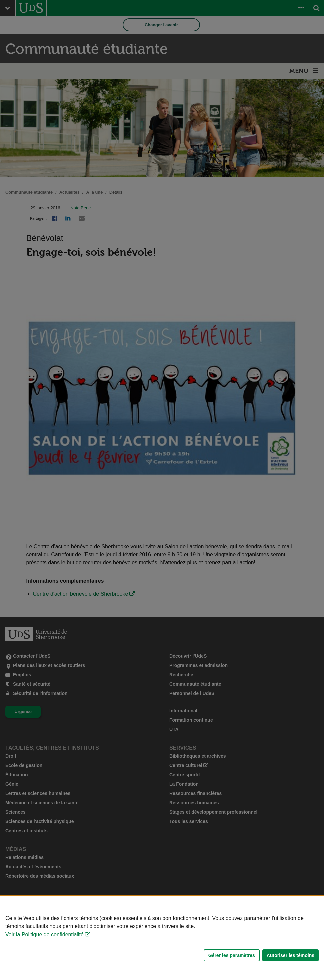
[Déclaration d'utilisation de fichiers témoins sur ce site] (162, 938)
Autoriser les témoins (290, 955)
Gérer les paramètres (232, 955)
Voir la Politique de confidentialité (44, 934)
